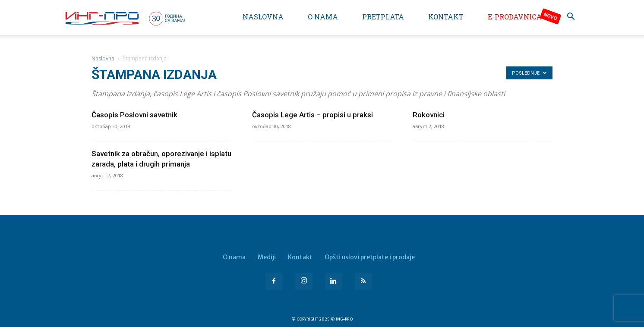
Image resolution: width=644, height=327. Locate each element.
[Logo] (124, 18)
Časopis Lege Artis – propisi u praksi (313, 115)
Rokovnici (429, 115)
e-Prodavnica (515, 17)
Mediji (267, 257)
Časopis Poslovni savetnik (134, 115)
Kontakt (446, 17)
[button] (571, 17)
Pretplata (383, 17)
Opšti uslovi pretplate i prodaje (370, 257)
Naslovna (263, 17)
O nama (323, 17)
